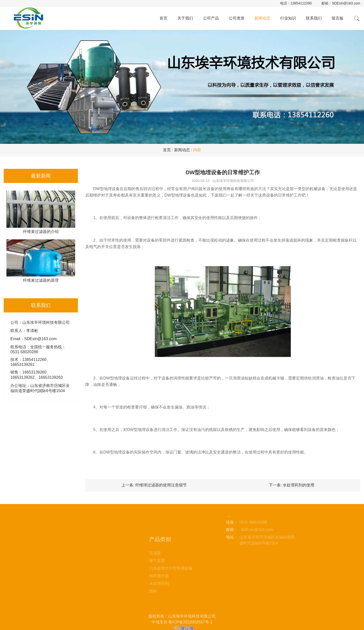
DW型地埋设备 (106, 189)
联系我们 (314, 18)
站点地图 (102, 548)
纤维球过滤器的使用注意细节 (161, 485)
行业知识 (288, 18)
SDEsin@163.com (346, 3)
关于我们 (185, 18)
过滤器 (155, 573)
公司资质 (237, 18)
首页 (163, 18)
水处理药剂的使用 (298, 485)
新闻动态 (262, 18)
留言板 (338, 18)
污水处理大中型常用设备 (171, 589)
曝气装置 (157, 581)
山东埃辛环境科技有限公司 (233, 181)
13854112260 (301, 3)
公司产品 (211, 18)
